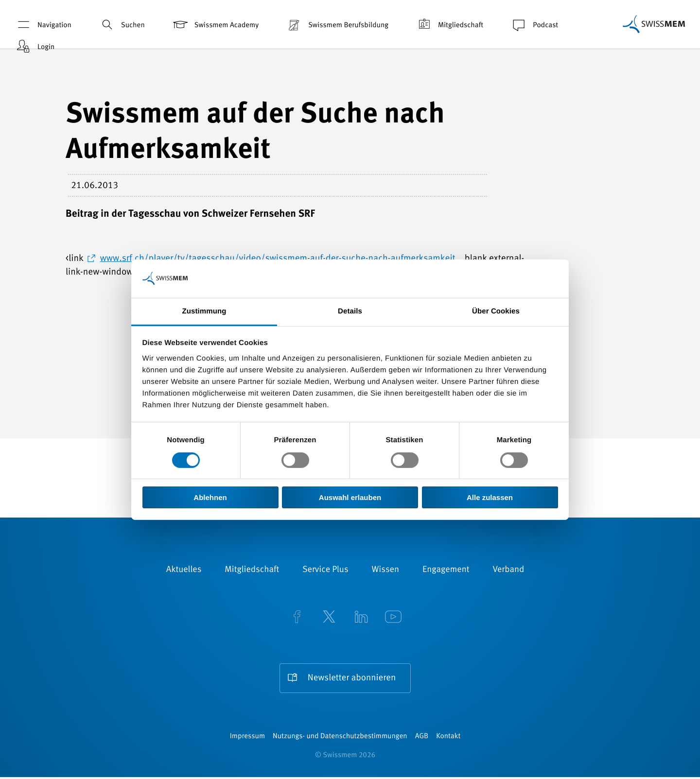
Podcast (534, 25)
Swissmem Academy (215, 25)
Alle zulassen (490, 497)
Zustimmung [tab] (204, 311)
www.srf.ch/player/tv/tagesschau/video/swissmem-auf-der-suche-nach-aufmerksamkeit (278, 259)
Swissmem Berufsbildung (337, 25)
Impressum (247, 738)
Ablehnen (210, 497)
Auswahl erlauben (350, 497)
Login (35, 46)
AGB (422, 738)
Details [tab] (350, 311)
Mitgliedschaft (449, 25)
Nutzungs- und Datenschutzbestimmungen (340, 738)
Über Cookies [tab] (496, 311)
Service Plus (325, 570)
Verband (508, 570)
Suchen (122, 25)
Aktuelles (184, 570)
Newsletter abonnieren (351, 678)
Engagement (446, 570)
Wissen (385, 570)
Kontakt (448, 738)
